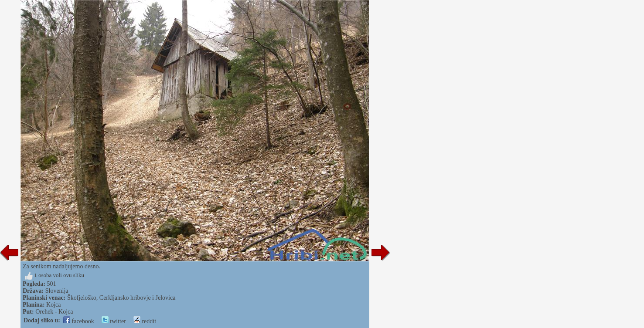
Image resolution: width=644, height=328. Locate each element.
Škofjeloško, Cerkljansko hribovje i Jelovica (121, 298)
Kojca (53, 305)
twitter (114, 321)
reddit (145, 321)
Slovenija (57, 291)
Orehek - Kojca (54, 312)
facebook (79, 321)
